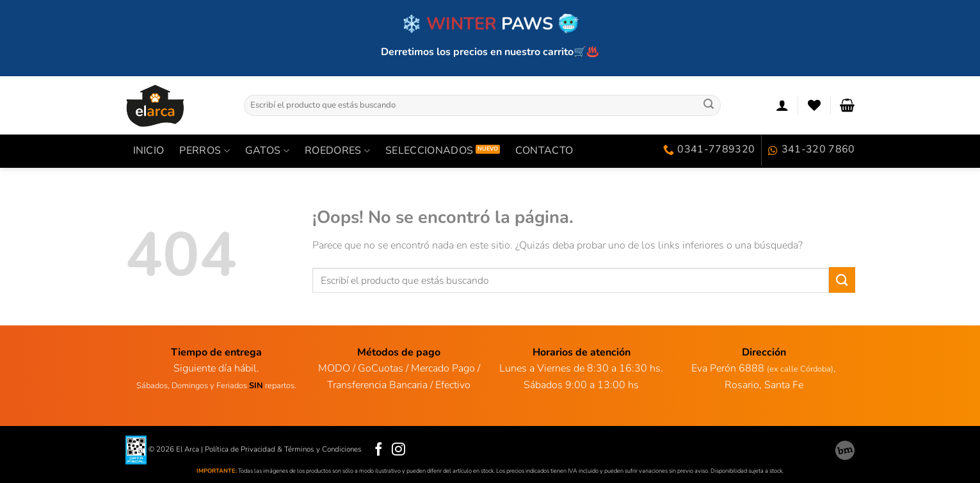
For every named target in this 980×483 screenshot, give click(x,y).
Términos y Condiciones (323, 449)
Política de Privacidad (240, 449)
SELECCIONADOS (429, 151)
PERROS (204, 151)
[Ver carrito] (847, 105)
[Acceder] (782, 105)
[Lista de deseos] (814, 105)
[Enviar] (709, 105)
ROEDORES (337, 151)
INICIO (149, 151)
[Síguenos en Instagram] (398, 450)
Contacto (544, 151)
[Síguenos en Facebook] (379, 450)
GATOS (267, 151)
